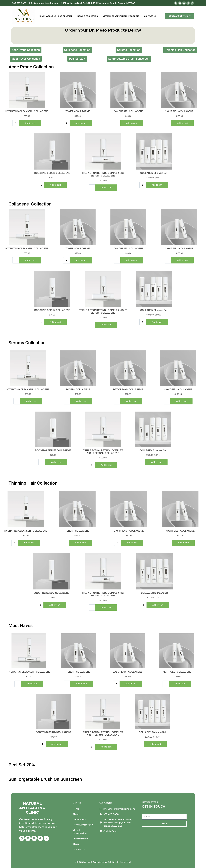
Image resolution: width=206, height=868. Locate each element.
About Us (51, 16)
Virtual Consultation (115, 16)
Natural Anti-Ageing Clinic (32, 808)
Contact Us (150, 16)
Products (135, 16)
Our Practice (67, 16)
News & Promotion (89, 16)
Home (42, 16)
